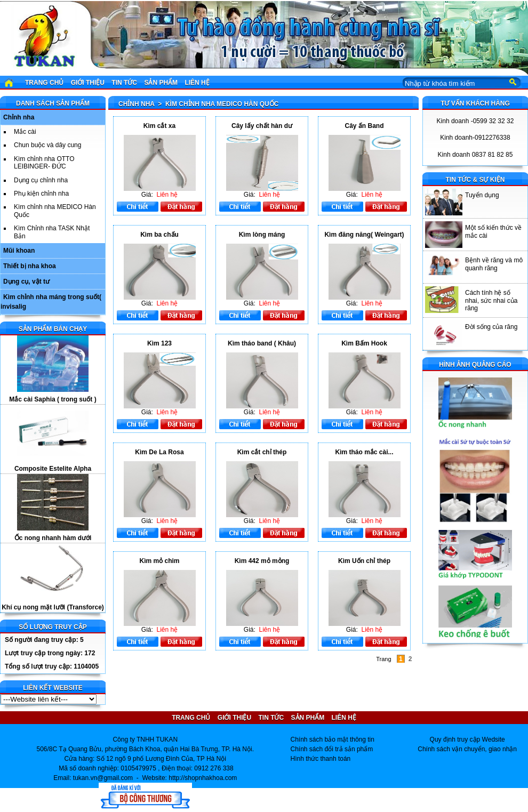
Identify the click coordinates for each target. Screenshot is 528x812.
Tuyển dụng (482, 195)
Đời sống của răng (491, 327)
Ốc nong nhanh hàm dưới (53, 538)
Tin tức (124, 83)
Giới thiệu (88, 83)
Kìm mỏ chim (159, 561)
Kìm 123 (159, 343)
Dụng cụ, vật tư (26, 282)
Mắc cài (25, 132)
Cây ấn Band (364, 126)
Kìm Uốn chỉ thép (364, 561)
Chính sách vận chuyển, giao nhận (467, 749)
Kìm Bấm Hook (364, 343)
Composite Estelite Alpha (53, 469)
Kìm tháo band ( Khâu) (262, 343)
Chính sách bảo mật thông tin (333, 739)
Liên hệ (197, 83)
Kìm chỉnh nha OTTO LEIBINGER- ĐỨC (44, 163)
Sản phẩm (161, 83)
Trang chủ (44, 83)
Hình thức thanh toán (321, 759)
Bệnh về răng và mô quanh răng (494, 264)
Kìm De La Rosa (159, 452)
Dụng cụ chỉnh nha (41, 180)
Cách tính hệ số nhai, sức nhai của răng (491, 300)
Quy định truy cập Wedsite (467, 739)
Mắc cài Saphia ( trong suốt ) (53, 399)
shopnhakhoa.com (211, 778)
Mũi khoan (19, 251)
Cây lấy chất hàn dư (262, 126)
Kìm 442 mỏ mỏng (262, 561)
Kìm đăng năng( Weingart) (364, 235)
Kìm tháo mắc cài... (364, 452)
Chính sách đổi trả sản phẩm (332, 749)
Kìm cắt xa (159, 126)
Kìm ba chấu (159, 235)
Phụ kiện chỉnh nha (41, 194)
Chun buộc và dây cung (47, 145)
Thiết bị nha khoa (30, 266)
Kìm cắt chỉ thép (262, 452)
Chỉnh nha (19, 117)
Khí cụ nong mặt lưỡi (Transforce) (53, 607)
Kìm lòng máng (262, 235)
